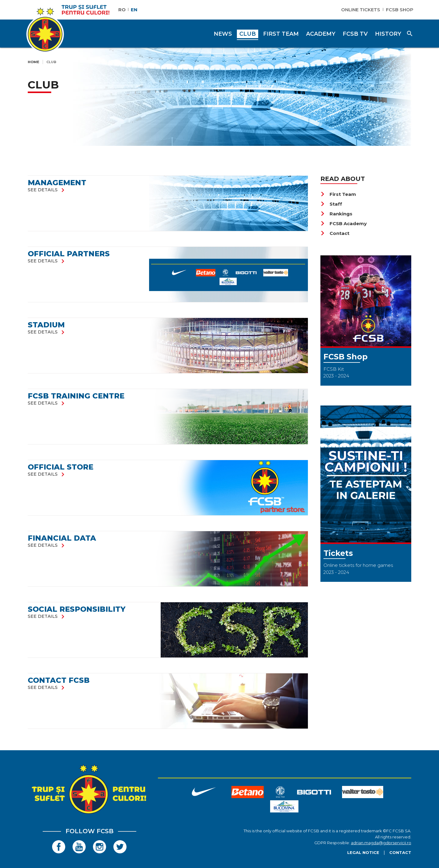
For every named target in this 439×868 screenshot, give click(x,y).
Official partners (69, 254)
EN (134, 10)
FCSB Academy (344, 223)
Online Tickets (361, 10)
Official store (61, 467)
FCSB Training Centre (76, 396)
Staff (331, 204)
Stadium (46, 325)
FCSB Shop (400, 10)
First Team (338, 194)
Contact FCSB (59, 680)
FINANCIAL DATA (62, 538)
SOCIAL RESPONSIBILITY (77, 609)
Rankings (336, 214)
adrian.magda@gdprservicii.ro (381, 843)
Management (57, 183)
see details (47, 190)
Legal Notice (363, 852)
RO (122, 10)
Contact (335, 233)
